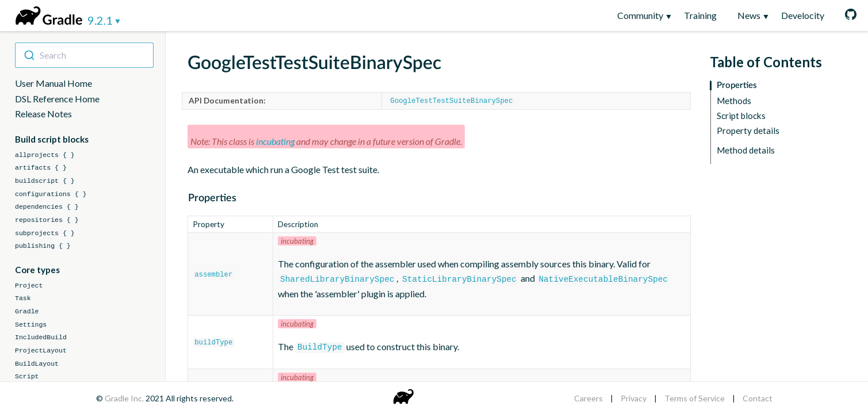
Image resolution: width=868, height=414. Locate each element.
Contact (758, 398)
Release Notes (43, 114)
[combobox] (84, 55)
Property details (748, 131)
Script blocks (741, 116)
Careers (588, 398)
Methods (734, 101)
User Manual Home (53, 83)
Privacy (634, 398)
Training (700, 15)
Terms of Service (695, 398)
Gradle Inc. (125, 398)
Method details (746, 150)
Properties (737, 85)
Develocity (803, 15)
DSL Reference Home (57, 99)
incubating (275, 141)
